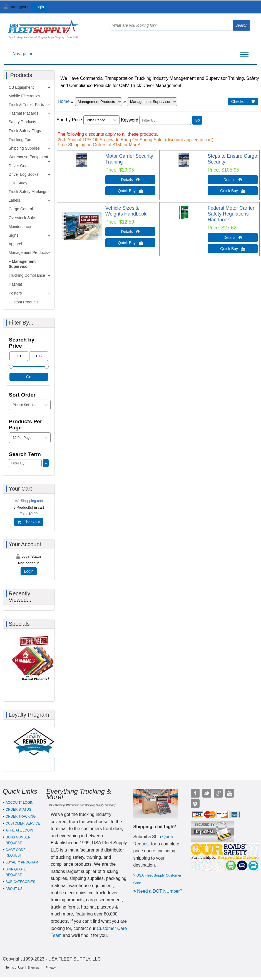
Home (64, 101)
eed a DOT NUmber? (161, 891)
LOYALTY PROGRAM (22, 862)
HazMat (15, 284)
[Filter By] (165, 120)
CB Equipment (21, 87)
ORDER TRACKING (21, 816)
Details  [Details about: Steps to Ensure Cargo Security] (233, 180)
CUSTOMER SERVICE (23, 823)
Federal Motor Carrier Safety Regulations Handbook (231, 214)
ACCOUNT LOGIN (19, 803)
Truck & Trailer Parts (26, 105)
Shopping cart (32, 501)
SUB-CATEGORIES (20, 882)
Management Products (28, 253)
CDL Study (18, 183)
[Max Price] (38, 356)
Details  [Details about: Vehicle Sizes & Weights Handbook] (130, 232)
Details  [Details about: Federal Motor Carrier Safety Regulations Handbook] (233, 237)
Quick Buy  (130, 191)
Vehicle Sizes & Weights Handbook (126, 211)
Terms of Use (15, 967)
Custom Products (23, 302)
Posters (15, 293)
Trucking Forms (22, 140)
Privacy (51, 967)
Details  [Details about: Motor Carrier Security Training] (130, 180)
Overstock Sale (22, 218)
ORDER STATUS (18, 810)
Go (197, 120)
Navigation (23, 54)
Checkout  (243, 102)
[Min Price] (19, 356)
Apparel (15, 244)
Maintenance (20, 227)
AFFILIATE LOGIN (19, 830)
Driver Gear (19, 166)
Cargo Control (21, 209)
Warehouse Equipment (28, 157)
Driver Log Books (23, 174)
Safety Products (22, 122)
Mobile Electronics (24, 96)
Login (39, 7)
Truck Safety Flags (25, 131)
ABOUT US (14, 889)
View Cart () (239, 9)
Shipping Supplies (24, 148)
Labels (14, 200)
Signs (13, 235)
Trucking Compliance (27, 275)
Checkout (29, 522)
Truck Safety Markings (28, 192)
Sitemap (33, 967)
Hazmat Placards (23, 113)
